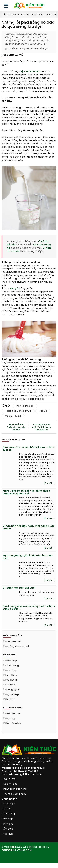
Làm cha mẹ (14, 723)
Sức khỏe (12, 680)
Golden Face (10, 784)
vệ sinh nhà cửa (30, 72)
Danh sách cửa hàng (15, 789)
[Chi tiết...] (49, 483)
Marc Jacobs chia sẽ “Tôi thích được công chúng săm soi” (26, 492)
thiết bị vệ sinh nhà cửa (18, 411)
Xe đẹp (11, 685)
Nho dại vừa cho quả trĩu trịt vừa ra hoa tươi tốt (42, 427)
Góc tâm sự (14, 714)
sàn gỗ (14, 289)
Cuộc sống (38, 14)
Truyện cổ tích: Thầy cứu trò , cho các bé (16, 427)
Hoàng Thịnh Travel (18, 646)
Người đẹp (13, 695)
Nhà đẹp (12, 670)
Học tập (11, 719)
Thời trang (13, 666)
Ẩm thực (12, 675)
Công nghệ (13, 690)
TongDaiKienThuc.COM (16, 14)
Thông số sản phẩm (15, 794)
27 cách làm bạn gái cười (19, 588)
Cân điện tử (14, 642)
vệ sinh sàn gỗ (13, 416)
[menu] (6, 6)
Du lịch (10, 699)
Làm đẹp (12, 661)
